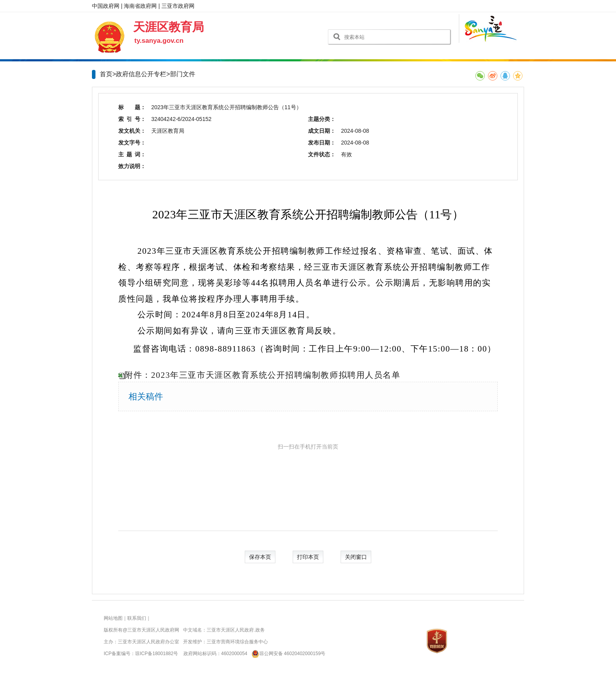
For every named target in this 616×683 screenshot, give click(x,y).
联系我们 (137, 618)
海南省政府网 (140, 6)
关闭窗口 (356, 557)
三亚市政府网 (178, 6)
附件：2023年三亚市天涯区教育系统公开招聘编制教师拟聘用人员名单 (262, 375)
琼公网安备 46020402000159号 (287, 654)
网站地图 (113, 618)
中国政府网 (106, 6)
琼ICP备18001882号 (157, 654)
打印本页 (308, 557)
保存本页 (260, 557)
